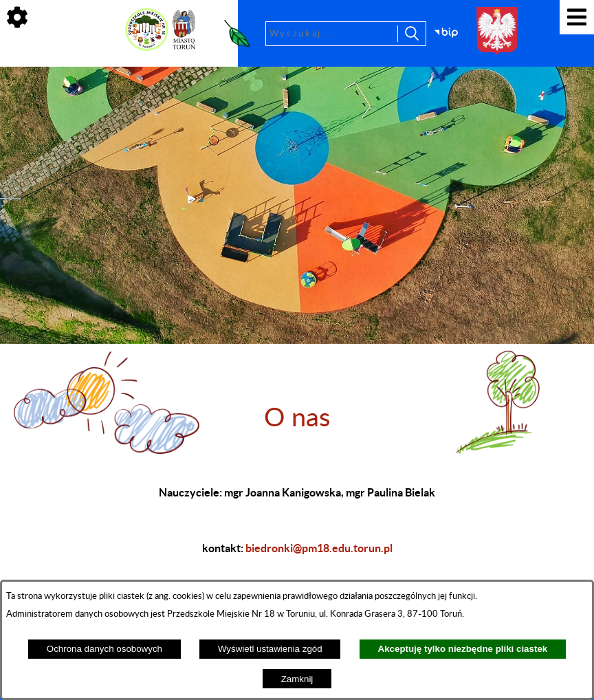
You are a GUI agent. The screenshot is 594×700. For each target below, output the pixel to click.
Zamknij (297, 679)
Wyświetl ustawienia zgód (270, 649)
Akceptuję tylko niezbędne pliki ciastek (463, 649)
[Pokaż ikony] (17, 17)
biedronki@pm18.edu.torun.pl (319, 548)
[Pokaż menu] (577, 17)
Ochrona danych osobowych (104, 649)
